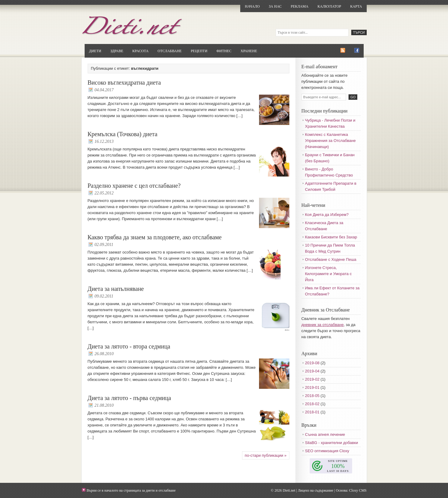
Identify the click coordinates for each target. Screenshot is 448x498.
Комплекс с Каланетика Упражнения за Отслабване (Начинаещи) (330, 141)
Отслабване (170, 51)
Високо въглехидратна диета (124, 82)
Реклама (299, 6)
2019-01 (312, 387)
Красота (140, 51)
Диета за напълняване (116, 289)
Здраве (117, 51)
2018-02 (312, 404)
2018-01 (312, 412)
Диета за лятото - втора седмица (129, 346)
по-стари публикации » (266, 455)
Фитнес (224, 51)
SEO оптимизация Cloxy (327, 451)
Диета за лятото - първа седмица (129, 398)
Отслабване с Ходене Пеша (331, 259)
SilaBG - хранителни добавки (332, 443)
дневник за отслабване (323, 325)
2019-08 (312, 363)
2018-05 (312, 396)
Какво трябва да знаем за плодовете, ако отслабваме (155, 237)
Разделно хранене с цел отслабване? (134, 186)
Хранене (249, 51)
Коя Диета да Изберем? (327, 215)
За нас (275, 6)
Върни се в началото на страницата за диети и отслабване (131, 490)
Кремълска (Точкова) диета (123, 134)
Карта (356, 6)
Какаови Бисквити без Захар (331, 237)
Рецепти (199, 51)
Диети (95, 51)
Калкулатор (329, 6)
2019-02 (312, 379)
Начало (252, 6)
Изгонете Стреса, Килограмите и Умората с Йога (328, 274)
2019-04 (312, 371)
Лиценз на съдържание (316, 490)
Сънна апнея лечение (325, 434)
